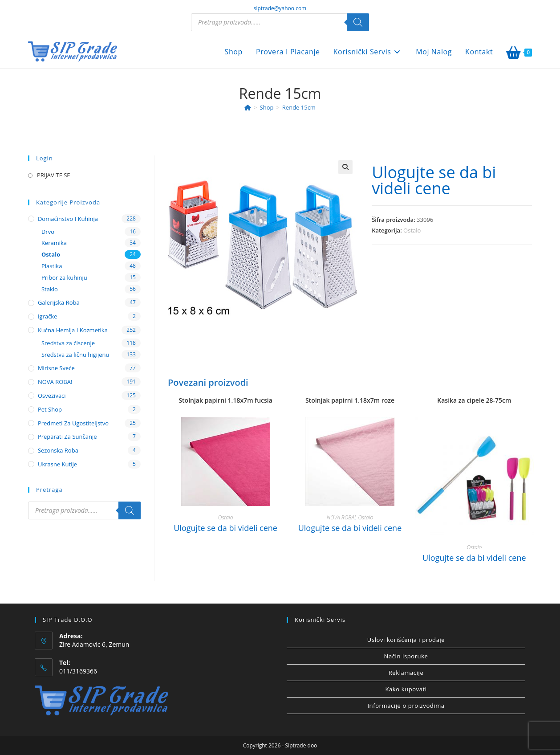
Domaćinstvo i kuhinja (68, 219)
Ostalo (412, 230)
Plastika (52, 266)
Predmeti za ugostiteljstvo (73, 423)
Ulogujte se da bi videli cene (434, 180)
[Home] (248, 107)
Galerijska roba (59, 302)
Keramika (54, 243)
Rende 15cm (299, 107)
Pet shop (50, 409)
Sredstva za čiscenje (68, 343)
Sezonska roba (58, 450)
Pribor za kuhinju (64, 278)
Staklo (50, 289)
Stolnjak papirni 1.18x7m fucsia (225, 400)
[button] (345, 167)
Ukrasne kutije (57, 464)
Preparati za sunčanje (67, 437)
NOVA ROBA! (341, 517)
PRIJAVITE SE (54, 175)
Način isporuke (406, 656)
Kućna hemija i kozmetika (73, 330)
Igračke (48, 316)
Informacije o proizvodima (406, 706)
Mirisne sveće (56, 368)
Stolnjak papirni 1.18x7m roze (350, 400)
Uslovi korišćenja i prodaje (406, 640)
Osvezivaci (52, 396)
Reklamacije (406, 673)
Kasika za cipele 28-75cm (474, 400)
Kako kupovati (406, 689)
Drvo (48, 232)
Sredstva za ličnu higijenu (75, 355)
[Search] (358, 22)
